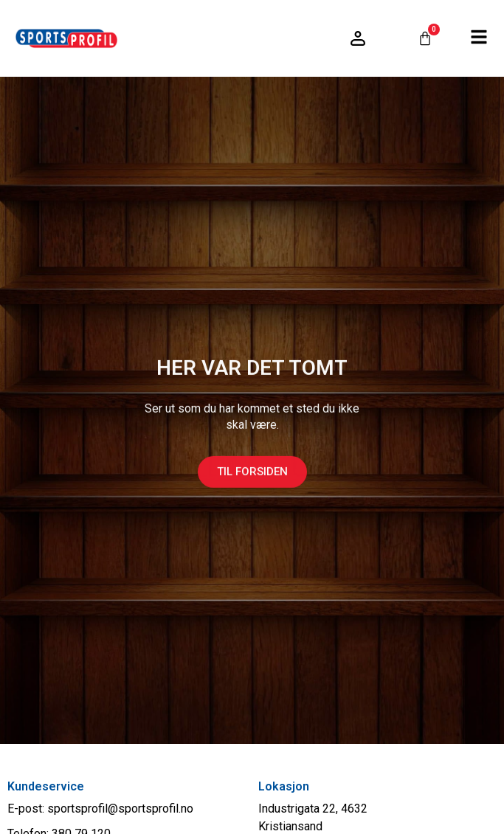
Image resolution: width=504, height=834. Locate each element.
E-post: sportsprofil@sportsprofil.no (100, 809)
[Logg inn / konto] (358, 38)
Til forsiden (252, 480)
